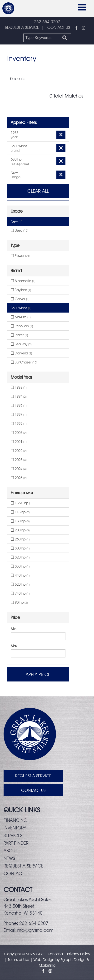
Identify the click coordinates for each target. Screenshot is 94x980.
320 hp (20, 557)
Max (14, 646)
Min (13, 629)
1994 (19, 397)
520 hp (20, 584)
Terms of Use (19, 960)
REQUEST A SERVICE (22, 27)
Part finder (16, 843)
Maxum (21, 317)
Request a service (24, 866)
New (17, 221)
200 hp (20, 530)
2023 (19, 460)
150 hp (20, 521)
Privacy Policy (79, 954)
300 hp (20, 548)
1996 (19, 406)
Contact (14, 873)
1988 (19, 387)
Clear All (38, 191)
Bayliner (21, 290)
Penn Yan (22, 326)
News (9, 858)
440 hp (20, 575)
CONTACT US (59, 27)
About (10, 851)
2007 (19, 433)
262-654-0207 (47, 22)
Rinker (19, 335)
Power (20, 256)
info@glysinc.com (35, 930)
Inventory (15, 828)
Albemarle (23, 281)
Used (19, 230)
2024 (19, 469)
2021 (19, 442)
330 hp (20, 566)
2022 (19, 451)
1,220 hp (22, 503)
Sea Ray (21, 344)
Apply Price (38, 674)
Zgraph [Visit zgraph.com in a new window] (67, 960)
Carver (20, 299)
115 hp (20, 512)
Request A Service (33, 776)
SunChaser (24, 362)
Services (13, 835)
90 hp (19, 603)
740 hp (20, 593)
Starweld (21, 353)
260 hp (20, 539)
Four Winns (21, 308)
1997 (19, 415)
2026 (19, 478)
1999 (19, 424)
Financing (15, 820)
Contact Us (33, 790)
